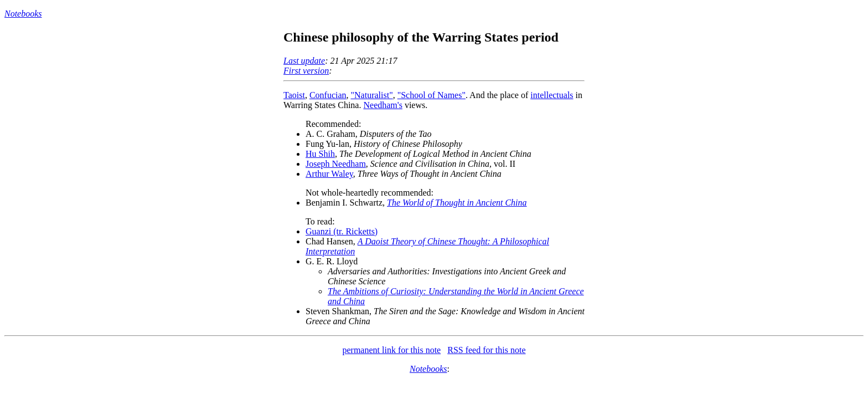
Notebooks (23, 14)
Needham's (383, 105)
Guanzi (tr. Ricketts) (342, 231)
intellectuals (552, 95)
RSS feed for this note (486, 350)
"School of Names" (432, 95)
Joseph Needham (336, 164)
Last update (304, 61)
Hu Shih (320, 154)
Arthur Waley (329, 174)
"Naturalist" (372, 95)
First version (306, 71)
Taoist (294, 95)
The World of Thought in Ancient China (457, 203)
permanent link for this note (391, 350)
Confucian (328, 95)
